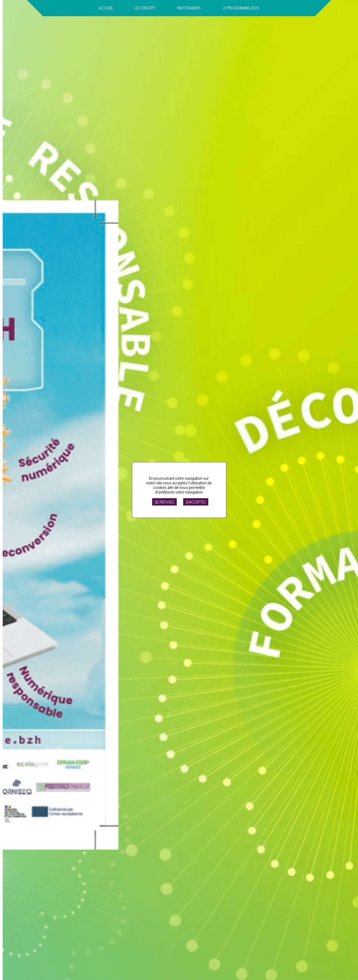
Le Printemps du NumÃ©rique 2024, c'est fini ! (253, 184)
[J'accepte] (196, 502)
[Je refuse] (164, 502)
